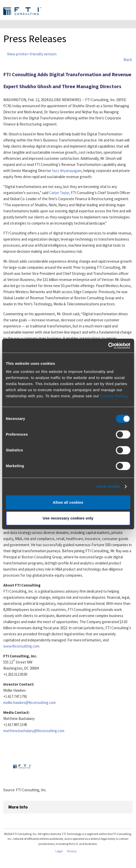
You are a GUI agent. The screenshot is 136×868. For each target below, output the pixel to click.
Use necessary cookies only (68, 518)
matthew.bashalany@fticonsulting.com (34, 731)
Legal (59, 851)
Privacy (72, 851)
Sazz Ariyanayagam (67, 171)
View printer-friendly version (32, 54)
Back (128, 59)
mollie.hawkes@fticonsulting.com (30, 703)
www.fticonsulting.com (21, 646)
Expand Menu (129, 11)
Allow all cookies (68, 502)
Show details (108, 486)
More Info (18, 807)
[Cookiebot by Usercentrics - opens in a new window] (108, 346)
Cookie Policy (114, 396)
